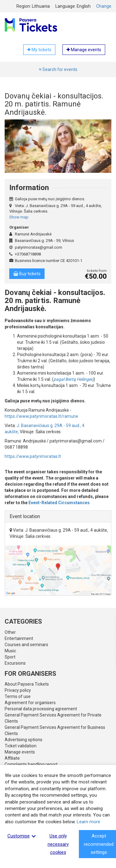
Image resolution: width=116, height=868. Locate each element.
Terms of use (18, 696)
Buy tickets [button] (27, 274)
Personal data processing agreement (41, 709)
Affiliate (12, 758)
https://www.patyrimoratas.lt (33, 456)
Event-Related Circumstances (59, 503)
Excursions (15, 663)
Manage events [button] (84, 50)
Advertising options (24, 740)
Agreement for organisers (30, 703)
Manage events (20, 752)
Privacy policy (18, 690)
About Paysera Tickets (27, 684)
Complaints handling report (31, 764)
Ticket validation (21, 746)
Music (10, 651)
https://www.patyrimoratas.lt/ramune (41, 416)
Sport (10, 657)
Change (104, 6)
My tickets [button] (39, 50)
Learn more (88, 822)
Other (10, 632)
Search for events (58, 69)
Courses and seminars (26, 645)
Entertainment (19, 638)
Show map (19, 217)
